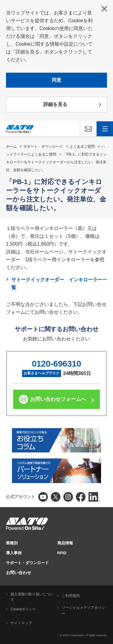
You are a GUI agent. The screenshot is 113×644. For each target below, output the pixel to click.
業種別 (12, 543)
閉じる (104, 9)
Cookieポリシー (23, 609)
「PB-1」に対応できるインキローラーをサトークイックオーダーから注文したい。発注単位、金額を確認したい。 (56, 162)
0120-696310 (56, 364)
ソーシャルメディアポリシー (83, 611)
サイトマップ (21, 623)
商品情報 (65, 543)
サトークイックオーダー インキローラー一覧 (59, 284)
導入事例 (14, 553)
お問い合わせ (19, 573)
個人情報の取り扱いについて (32, 597)
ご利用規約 (71, 596)
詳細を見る (55, 104)
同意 (56, 80)
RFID (62, 553)
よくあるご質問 (82, 147)
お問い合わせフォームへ (58, 399)
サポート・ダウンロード (43, 147)
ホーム (11, 147)
